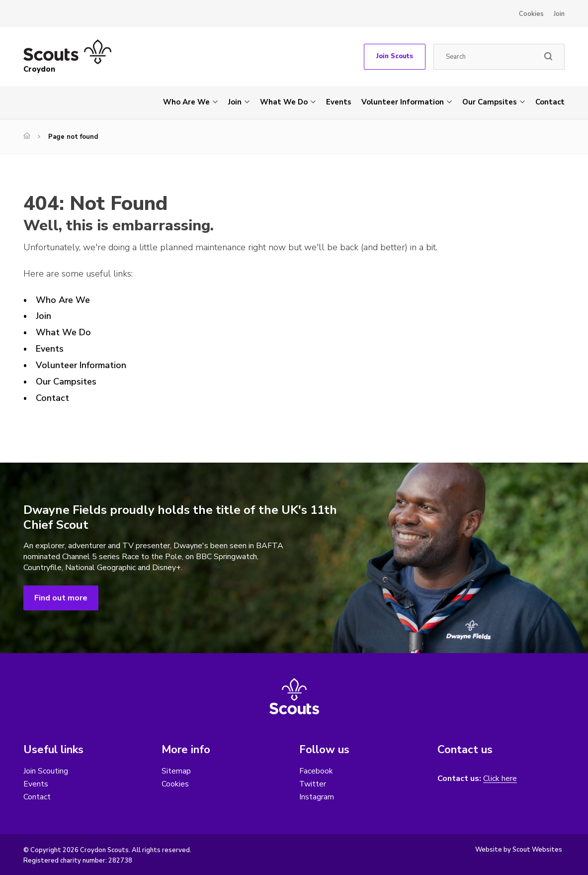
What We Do (284, 102)
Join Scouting (46, 771)
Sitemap (176, 771)
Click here (500, 779)
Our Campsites (490, 102)
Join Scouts (395, 56)
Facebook (316, 771)
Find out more (61, 598)
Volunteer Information (403, 102)
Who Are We (186, 102)
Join (559, 14)
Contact (550, 102)
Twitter (313, 784)
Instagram (317, 797)
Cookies (531, 14)
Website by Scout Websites (519, 850)
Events (339, 102)
